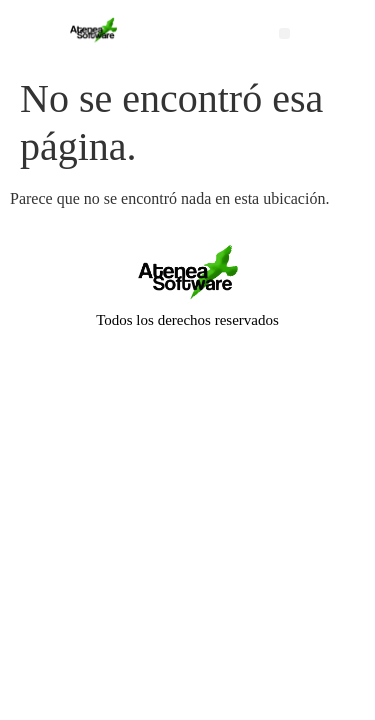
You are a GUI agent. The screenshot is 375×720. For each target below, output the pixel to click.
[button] (284, 33)
